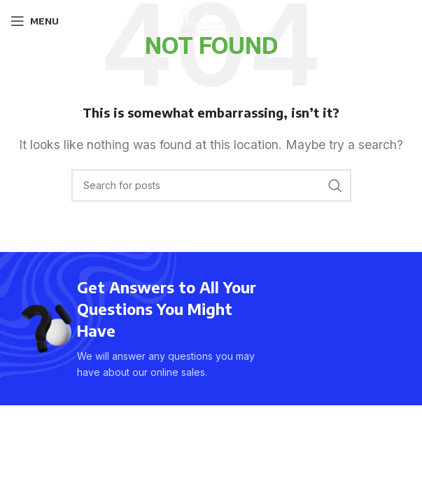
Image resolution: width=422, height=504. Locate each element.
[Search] (211, 185)
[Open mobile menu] (35, 21)
